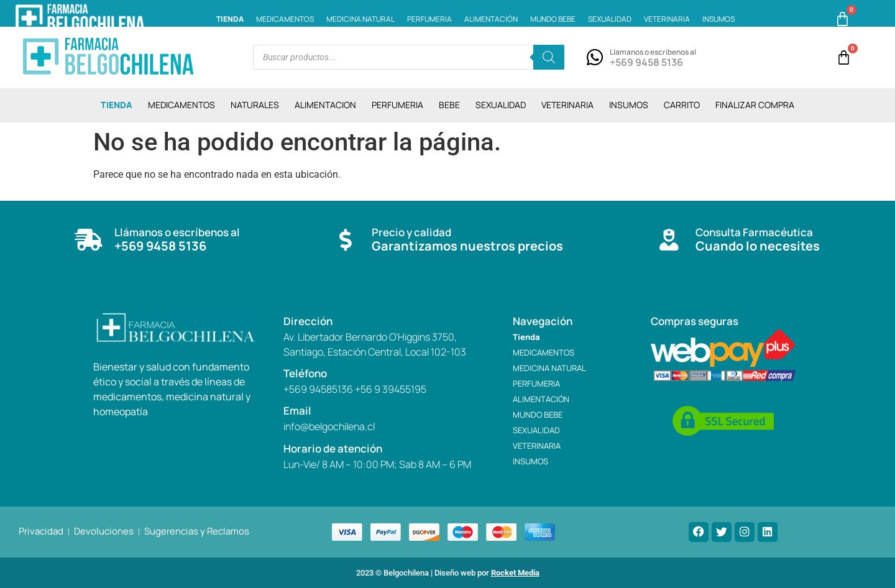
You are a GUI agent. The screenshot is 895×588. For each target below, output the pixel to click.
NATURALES (255, 105)
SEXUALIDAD (610, 19)
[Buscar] (549, 57)
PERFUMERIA (429, 19)
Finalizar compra (755, 105)
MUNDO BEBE (553, 19)
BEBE (449, 105)
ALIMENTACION (325, 105)
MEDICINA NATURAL (360, 19)
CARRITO (682, 105)
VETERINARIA (667, 19)
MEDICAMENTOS (285, 19)
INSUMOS (718, 19)
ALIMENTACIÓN (491, 19)
